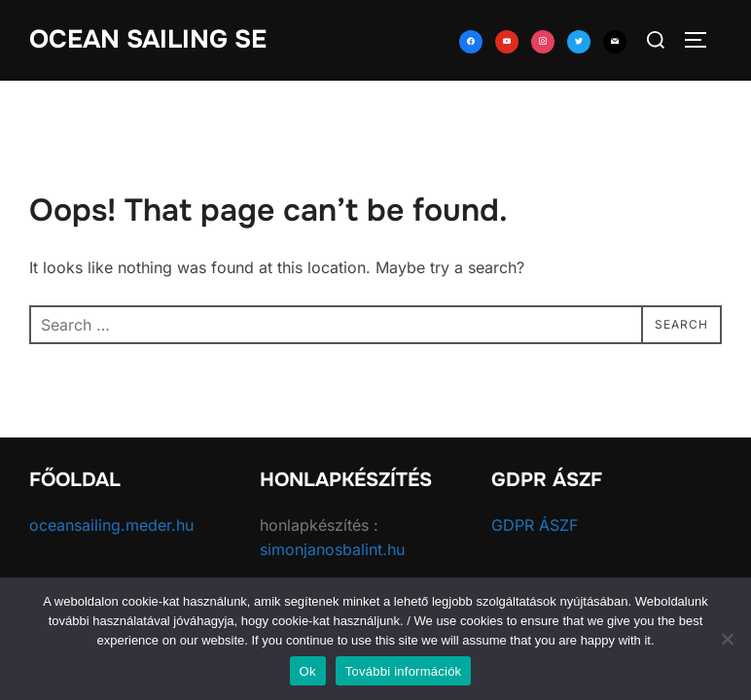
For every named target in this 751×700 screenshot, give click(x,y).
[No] (727, 639)
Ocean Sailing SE (148, 39)
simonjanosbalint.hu (332, 550)
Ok (308, 671)
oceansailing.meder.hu (111, 525)
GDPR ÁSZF (535, 525)
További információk (404, 671)
